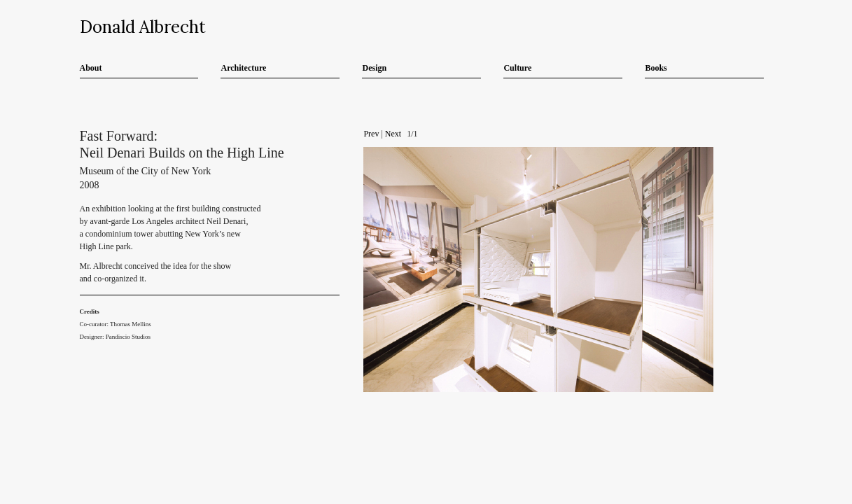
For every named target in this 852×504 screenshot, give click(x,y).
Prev (371, 134)
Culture (517, 68)
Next (393, 134)
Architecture (243, 68)
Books (656, 68)
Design (374, 68)
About (91, 68)
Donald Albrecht (143, 27)
